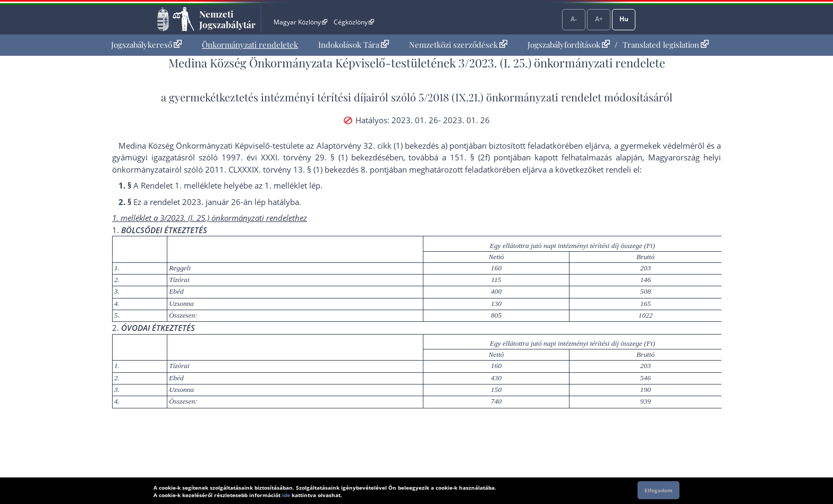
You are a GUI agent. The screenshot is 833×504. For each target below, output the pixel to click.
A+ (599, 19)
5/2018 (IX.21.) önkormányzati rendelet (510, 97)
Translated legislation (666, 45)
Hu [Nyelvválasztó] (624, 19)
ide (286, 495)
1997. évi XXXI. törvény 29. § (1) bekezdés (303, 157)
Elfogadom (658, 490)
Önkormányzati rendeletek (250, 45)
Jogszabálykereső (146, 45)
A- (574, 19)
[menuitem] (146, 45)
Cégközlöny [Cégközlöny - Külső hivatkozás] (354, 22)
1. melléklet (196, 185)
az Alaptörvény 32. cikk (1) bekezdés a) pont (386, 146)
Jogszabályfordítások (569, 45)
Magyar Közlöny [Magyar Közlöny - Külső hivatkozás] (300, 22)
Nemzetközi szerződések (458, 45)
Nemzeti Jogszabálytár (227, 19)
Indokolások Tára (354, 45)
